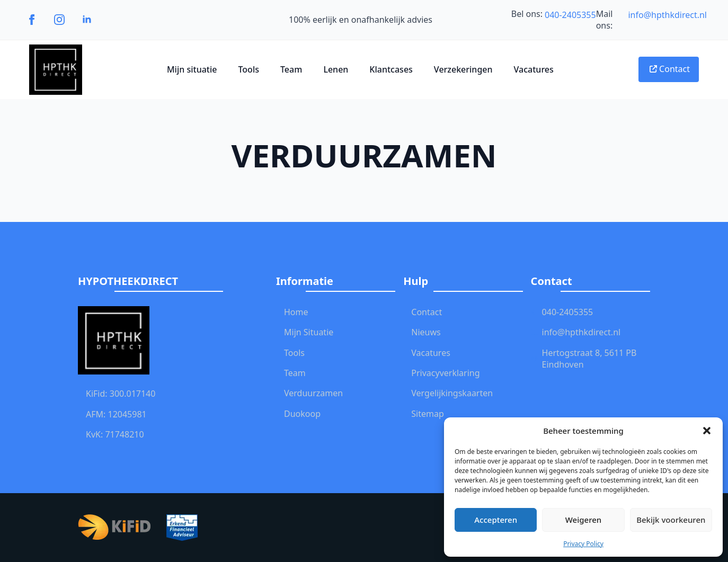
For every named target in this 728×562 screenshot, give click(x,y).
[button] (707, 431)
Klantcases (391, 69)
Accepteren (496, 520)
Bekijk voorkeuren (671, 520)
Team (291, 69)
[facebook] (32, 20)
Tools (248, 69)
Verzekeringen (463, 69)
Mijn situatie (192, 69)
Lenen (336, 69)
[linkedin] (87, 20)
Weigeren (583, 520)
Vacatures (534, 69)
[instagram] (59, 20)
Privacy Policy (583, 544)
